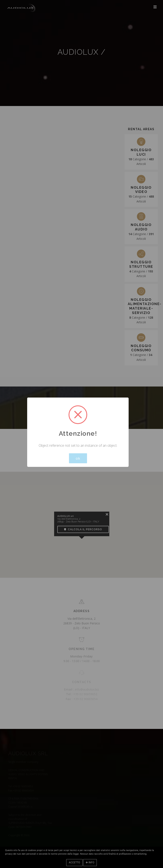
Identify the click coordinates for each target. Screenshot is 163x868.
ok (78, 458)
